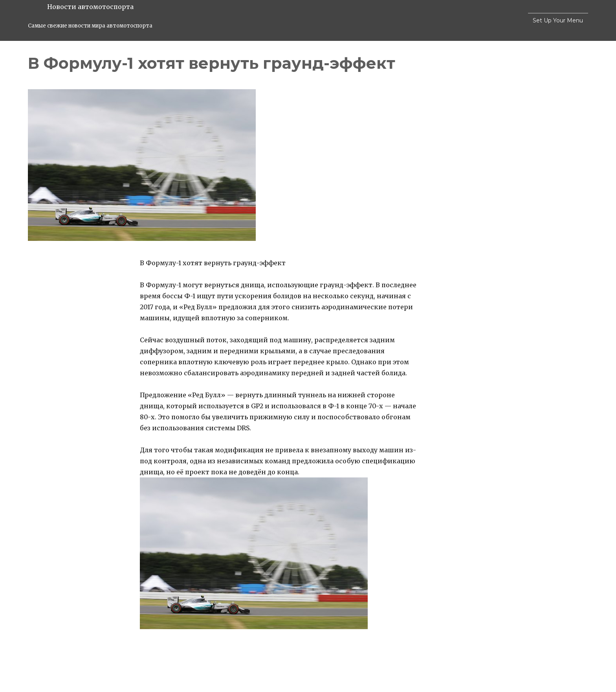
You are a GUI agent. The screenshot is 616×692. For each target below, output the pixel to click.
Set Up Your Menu (558, 20)
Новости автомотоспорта (90, 7)
